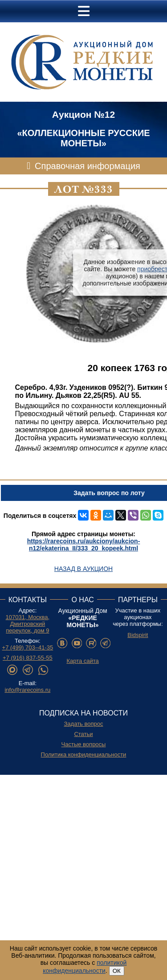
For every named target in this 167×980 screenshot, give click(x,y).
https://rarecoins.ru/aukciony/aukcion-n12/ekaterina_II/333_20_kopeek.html (84, 545)
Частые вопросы (84, 744)
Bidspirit (138, 635)
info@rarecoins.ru (27, 690)
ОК (117, 971)
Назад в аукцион (83, 569)
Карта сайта (82, 661)
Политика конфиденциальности (84, 755)
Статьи (83, 734)
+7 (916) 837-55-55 (28, 658)
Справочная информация (88, 166)
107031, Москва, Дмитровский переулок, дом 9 (28, 624)
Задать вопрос (84, 724)
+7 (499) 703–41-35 (28, 647)
